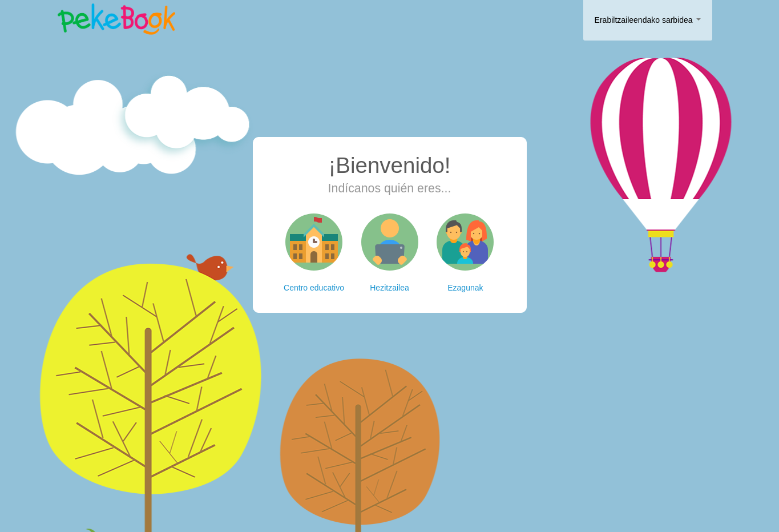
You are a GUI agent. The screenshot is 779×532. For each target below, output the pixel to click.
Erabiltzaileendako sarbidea (648, 20)
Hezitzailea (390, 253)
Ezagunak (465, 253)
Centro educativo (314, 253)
